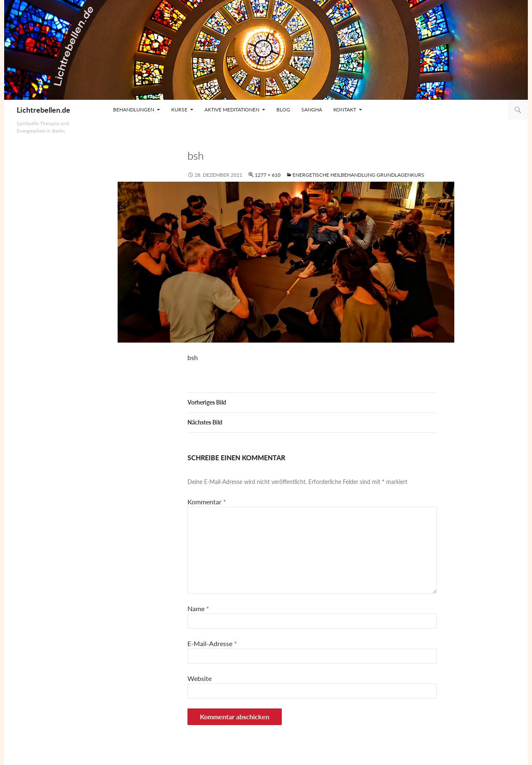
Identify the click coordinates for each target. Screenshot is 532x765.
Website (199, 678)
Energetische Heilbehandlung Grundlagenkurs (358, 175)
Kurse (179, 110)
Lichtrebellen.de (43, 110)
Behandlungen (134, 110)
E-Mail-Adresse (212, 643)
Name (198, 608)
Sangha (312, 110)
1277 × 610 (268, 175)
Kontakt (345, 110)
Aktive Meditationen (232, 110)
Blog (283, 110)
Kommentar (207, 502)
